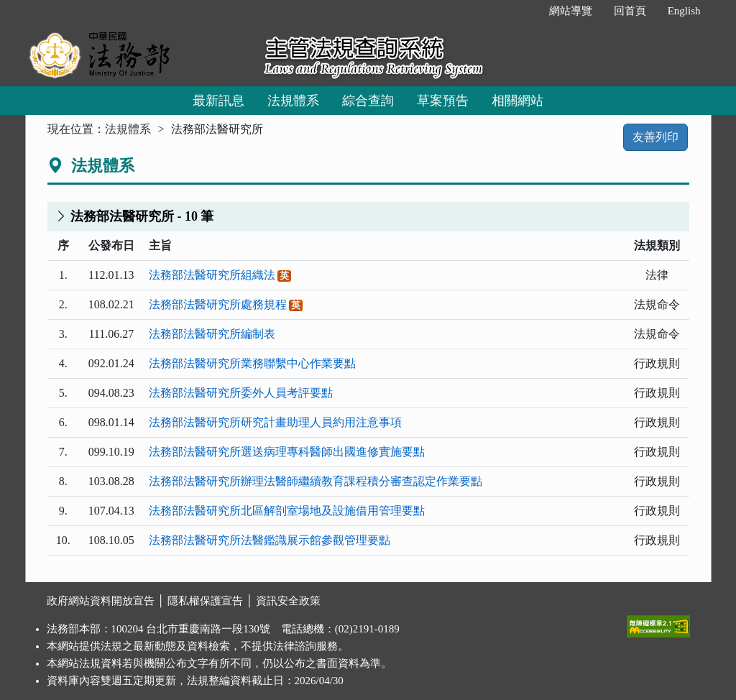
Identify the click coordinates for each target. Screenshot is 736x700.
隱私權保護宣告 (205, 601)
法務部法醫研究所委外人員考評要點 (241, 393)
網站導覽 (571, 11)
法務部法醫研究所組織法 (212, 275)
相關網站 (517, 101)
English (684, 11)
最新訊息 (218, 101)
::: (523, 11)
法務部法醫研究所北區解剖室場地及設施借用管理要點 (287, 511)
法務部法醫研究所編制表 (212, 334)
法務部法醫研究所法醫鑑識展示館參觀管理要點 (270, 540)
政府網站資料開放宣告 (101, 601)
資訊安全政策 (288, 601)
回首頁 (630, 11)
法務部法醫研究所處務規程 (218, 304)
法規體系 (293, 101)
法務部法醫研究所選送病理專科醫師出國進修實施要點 (287, 452)
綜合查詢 (368, 101)
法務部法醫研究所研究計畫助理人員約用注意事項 (275, 422)
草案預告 (443, 101)
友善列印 (655, 137)
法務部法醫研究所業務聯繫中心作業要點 (252, 363)
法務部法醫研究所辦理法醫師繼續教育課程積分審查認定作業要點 (316, 481)
